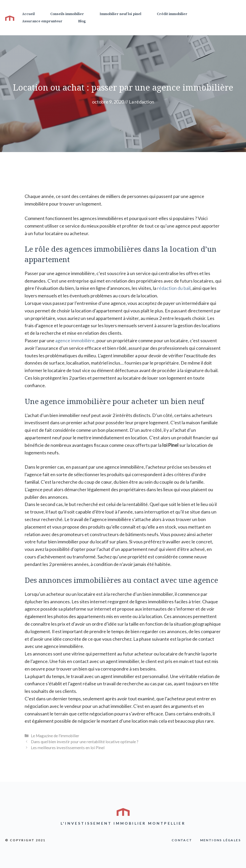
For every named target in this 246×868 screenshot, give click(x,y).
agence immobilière (75, 340)
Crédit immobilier (172, 14)
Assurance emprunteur (42, 21)
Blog (82, 21)
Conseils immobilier (67, 14)
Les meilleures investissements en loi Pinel (68, 748)
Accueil (28, 14)
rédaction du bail (174, 288)
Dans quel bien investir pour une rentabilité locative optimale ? (85, 742)
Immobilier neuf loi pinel (120, 14)
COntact (182, 840)
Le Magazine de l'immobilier (55, 736)
